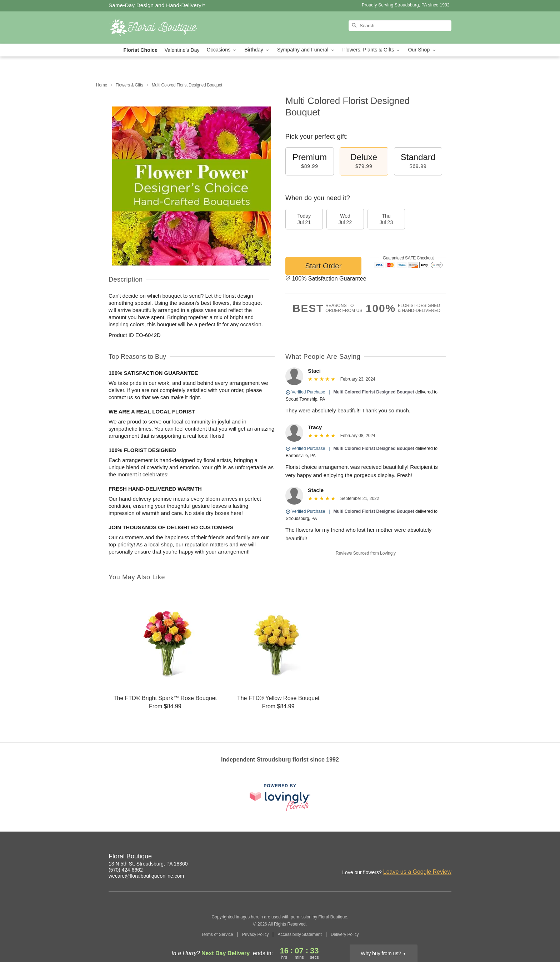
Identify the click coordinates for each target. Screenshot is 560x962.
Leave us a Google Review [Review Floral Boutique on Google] (417, 872)
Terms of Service (217, 934)
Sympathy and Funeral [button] (306, 50)
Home (102, 85)
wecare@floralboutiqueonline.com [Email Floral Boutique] (146, 876)
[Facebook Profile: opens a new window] (446, 857)
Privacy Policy (256, 934)
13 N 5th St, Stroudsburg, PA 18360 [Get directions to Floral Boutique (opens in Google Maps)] (148, 864)
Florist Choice (141, 50)
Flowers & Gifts (129, 85)
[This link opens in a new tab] (280, 797)
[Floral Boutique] (160, 28)
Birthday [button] (257, 50)
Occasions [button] (222, 50)
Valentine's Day (182, 50)
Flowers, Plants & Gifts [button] (372, 50)
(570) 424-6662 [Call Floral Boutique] (126, 870)
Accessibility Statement (299, 934)
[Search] (400, 26)
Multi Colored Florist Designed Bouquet (374, 392)
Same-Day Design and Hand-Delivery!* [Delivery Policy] (157, 5)
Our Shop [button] (422, 50)
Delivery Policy (345, 934)
